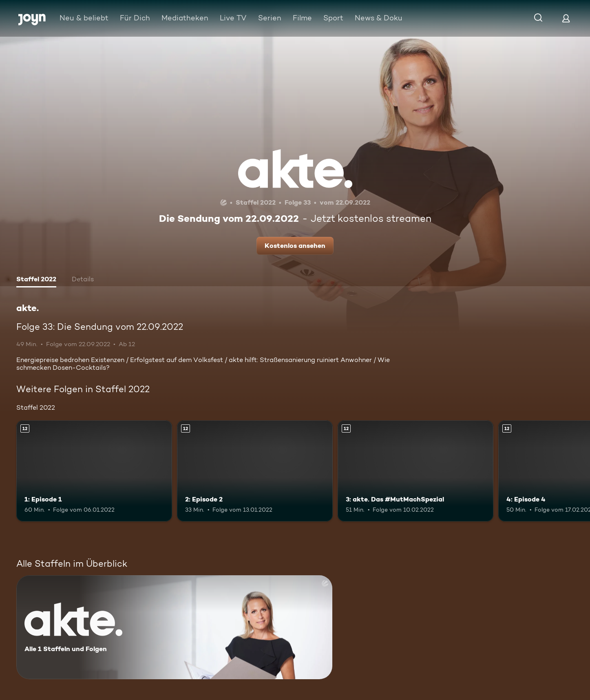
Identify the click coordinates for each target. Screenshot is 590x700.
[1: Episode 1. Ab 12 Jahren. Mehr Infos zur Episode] (94, 471)
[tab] (36, 280)
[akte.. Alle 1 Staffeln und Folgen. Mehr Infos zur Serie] (174, 627)
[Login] (566, 18)
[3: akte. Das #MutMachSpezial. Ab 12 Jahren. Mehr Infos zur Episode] (415, 471)
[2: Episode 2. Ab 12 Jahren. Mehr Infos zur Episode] (255, 471)
